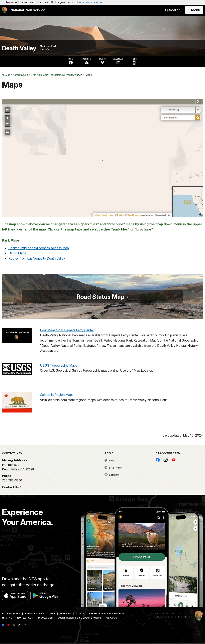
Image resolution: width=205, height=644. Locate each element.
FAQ (109, 460)
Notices (65, 614)
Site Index (113, 468)
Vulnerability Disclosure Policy (79, 618)
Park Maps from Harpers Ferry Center (67, 330)
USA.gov (112, 618)
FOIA (52, 614)
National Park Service (167, 613)
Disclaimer (45, 618)
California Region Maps (57, 395)
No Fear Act (25, 618)
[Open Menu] (194, 10)
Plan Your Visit (40, 75)
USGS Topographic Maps (59, 365)
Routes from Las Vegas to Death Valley (37, 258)
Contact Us (11, 487)
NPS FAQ (7, 618)
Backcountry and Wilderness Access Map (39, 248)
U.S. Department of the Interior (173, 617)
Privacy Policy (35, 614)
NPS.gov (7, 75)
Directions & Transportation (67, 75)
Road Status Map (100, 297)
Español (112, 475)
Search (173, 10)
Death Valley (19, 48)
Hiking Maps (17, 253)
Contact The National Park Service (100, 614)
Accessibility (11, 614)
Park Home (22, 75)
